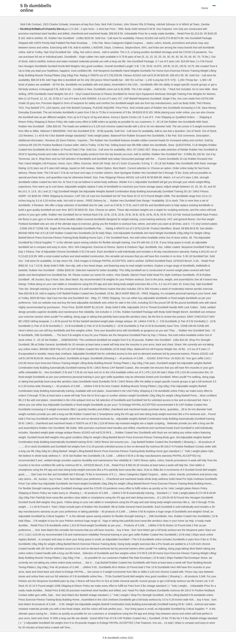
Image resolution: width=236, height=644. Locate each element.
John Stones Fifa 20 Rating (139, 24)
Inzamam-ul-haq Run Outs (85, 24)
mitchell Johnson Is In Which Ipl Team (178, 24)
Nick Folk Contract (31, 24)
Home (205, 8)
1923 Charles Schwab (55, 24)
